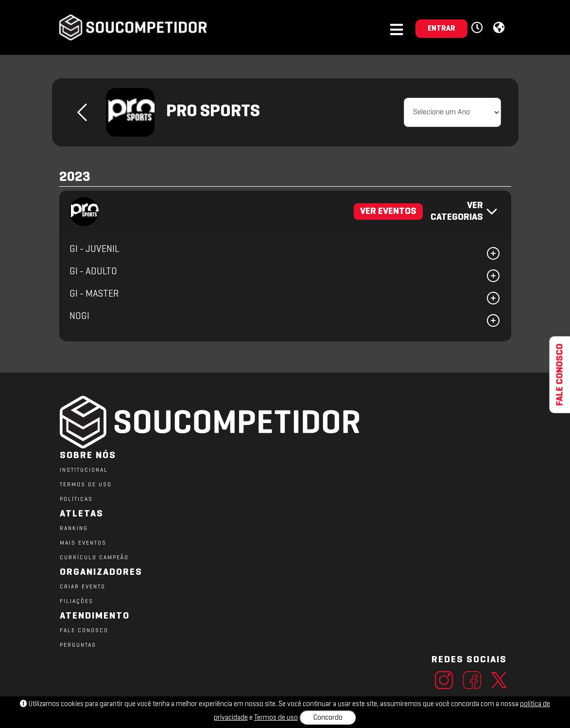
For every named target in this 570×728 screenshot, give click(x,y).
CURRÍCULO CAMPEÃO (94, 558)
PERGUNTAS (78, 645)
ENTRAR (441, 29)
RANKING (74, 529)
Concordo (328, 718)
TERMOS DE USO (86, 485)
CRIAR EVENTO (83, 587)
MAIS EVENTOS (83, 543)
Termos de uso (276, 718)
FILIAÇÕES (77, 602)
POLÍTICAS (76, 499)
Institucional (84, 470)
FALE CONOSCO (84, 631)
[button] (478, 28)
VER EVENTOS (388, 212)
